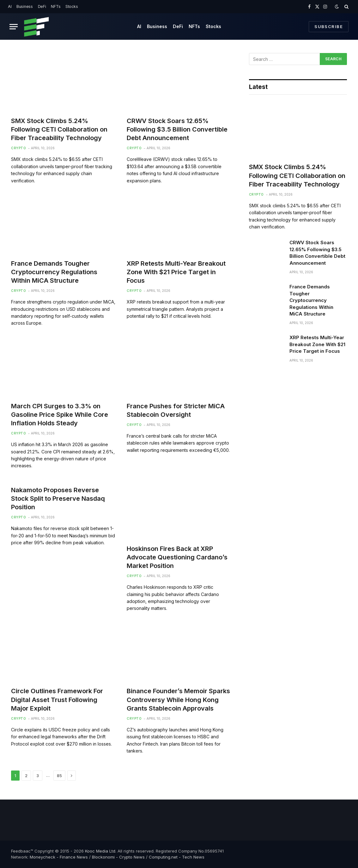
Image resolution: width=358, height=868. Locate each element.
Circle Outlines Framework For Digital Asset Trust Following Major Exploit (57, 700)
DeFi (42, 6)
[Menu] (14, 27)
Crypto (18, 148)
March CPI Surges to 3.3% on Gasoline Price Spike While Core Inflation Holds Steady (60, 415)
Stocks (72, 6)
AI (10, 6)
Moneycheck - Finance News (59, 857)
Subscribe (329, 27)
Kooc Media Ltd (100, 851)
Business (25, 6)
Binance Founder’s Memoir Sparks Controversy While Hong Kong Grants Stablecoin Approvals (178, 700)
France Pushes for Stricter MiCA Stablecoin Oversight (176, 410)
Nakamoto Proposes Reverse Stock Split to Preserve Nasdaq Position (58, 499)
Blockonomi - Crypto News (118, 857)
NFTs (56, 6)
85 (59, 776)
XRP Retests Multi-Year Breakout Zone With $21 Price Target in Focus (176, 272)
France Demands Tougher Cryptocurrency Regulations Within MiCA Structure (54, 272)
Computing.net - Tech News (177, 857)
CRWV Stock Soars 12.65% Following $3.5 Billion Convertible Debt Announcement (177, 129)
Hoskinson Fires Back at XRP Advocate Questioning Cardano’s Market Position (177, 557)
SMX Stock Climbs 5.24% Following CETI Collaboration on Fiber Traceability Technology (59, 129)
